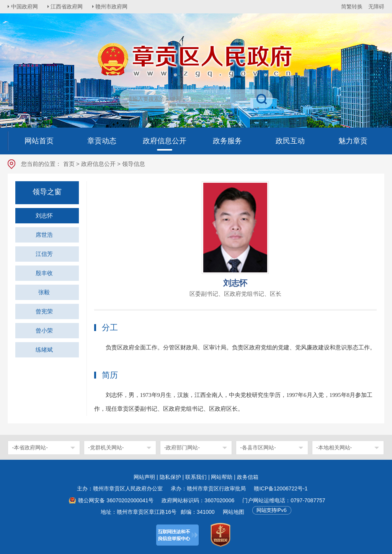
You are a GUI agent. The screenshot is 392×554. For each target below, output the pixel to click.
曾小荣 (44, 330)
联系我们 (196, 477)
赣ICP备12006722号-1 (281, 488)
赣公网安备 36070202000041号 (116, 500)
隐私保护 (170, 477)
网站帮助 (222, 477)
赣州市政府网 (113, 7)
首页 (69, 164)
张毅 (44, 292)
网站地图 (234, 512)
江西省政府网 (68, 7)
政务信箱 (248, 477)
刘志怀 (44, 216)
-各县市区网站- (258, 447)
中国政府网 (25, 7)
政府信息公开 (98, 164)
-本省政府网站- (30, 447)
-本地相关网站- (334, 447)
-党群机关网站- (106, 447)
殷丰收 (44, 273)
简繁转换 (352, 7)
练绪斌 (44, 350)
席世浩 (44, 235)
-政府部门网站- (182, 447)
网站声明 (144, 477)
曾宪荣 (44, 311)
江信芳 (44, 254)
